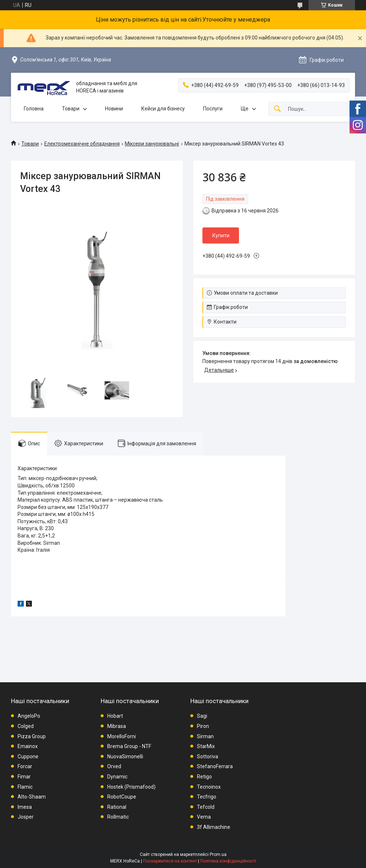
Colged (26, 726)
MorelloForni (122, 736)
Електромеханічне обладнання (82, 144)
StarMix (206, 746)
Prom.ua (218, 854)
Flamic (25, 787)
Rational (117, 807)
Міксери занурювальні (152, 144)
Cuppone (28, 756)
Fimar (24, 777)
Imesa (25, 807)
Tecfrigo (207, 797)
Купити (221, 235)
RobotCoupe (122, 797)
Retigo (204, 777)
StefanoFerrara (215, 766)
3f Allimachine (214, 827)
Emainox (28, 746)
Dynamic (117, 777)
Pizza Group (32, 736)
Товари (71, 109)
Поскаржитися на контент (170, 861)
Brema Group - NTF (129, 746)
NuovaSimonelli (125, 756)
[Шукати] (277, 109)
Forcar (25, 766)
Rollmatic (118, 817)
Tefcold (206, 807)
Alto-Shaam (32, 797)
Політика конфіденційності (228, 861)
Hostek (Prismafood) (131, 787)
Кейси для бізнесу (163, 109)
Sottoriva (208, 756)
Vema (204, 817)
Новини (114, 109)
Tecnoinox (209, 787)
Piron (203, 726)
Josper (26, 817)
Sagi (202, 716)
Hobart (115, 716)
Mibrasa (117, 726)
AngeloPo (29, 716)
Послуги (213, 109)
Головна (34, 109)
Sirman (205, 736)
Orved (114, 766)
